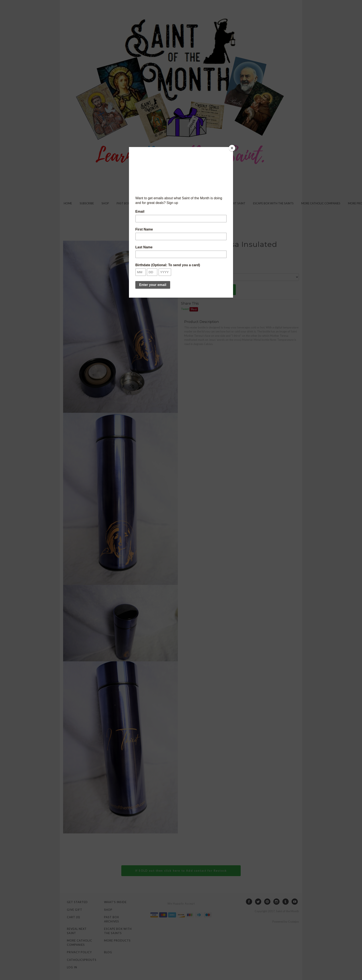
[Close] (232, 148)
